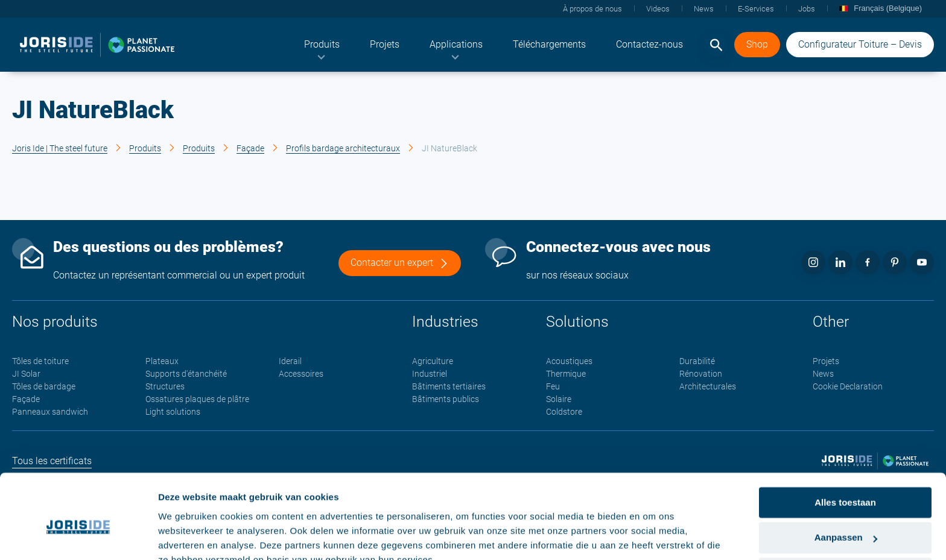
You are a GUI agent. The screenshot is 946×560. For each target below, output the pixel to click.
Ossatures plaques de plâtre (197, 400)
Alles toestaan (845, 446)
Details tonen (187, 536)
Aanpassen (846, 481)
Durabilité (697, 362)
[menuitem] (322, 45)
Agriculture (433, 362)
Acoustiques (569, 362)
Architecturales (708, 387)
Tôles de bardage (44, 387)
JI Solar (26, 374)
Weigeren (845, 516)
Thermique (566, 374)
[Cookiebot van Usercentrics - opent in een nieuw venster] (78, 536)
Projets (826, 362)
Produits (145, 149)
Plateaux (162, 362)
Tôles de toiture (40, 362)
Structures (165, 387)
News (823, 374)
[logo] (97, 45)
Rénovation (701, 374)
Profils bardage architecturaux (343, 149)
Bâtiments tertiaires (449, 387)
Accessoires (301, 374)
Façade (250, 149)
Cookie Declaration (848, 387)
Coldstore (564, 412)
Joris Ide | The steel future (60, 149)
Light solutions (173, 412)
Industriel (430, 374)
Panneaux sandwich (50, 412)
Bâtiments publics (446, 400)
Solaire (559, 400)
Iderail (290, 362)
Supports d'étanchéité (186, 374)
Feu (553, 387)
